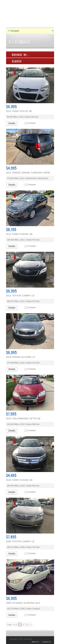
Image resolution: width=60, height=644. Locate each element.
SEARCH (15, 61)
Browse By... (19, 55)
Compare (32, 123)
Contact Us (46, 642)
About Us (35, 642)
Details (12, 123)
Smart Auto (26, 14)
